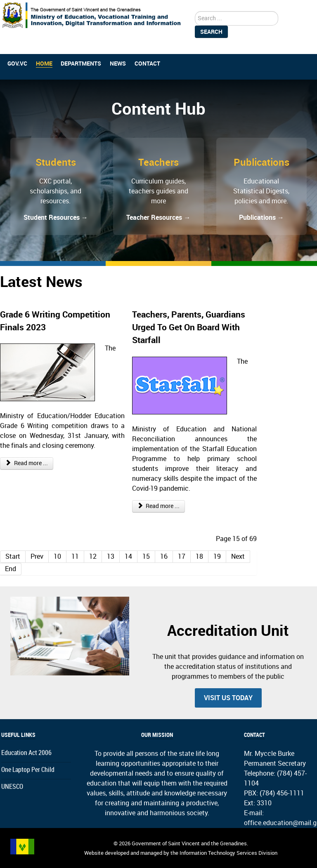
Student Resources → (56, 218)
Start (13, 556)
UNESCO (12, 787)
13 (111, 556)
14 (128, 556)
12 (93, 556)
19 (217, 556)
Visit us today (228, 698)
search (195, 11)
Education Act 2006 (26, 753)
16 (164, 556)
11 (75, 556)
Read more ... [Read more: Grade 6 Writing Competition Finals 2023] (27, 463)
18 (199, 556)
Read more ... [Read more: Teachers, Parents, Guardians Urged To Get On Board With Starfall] (159, 506)
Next (238, 556)
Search (211, 32)
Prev (37, 556)
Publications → (261, 218)
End (11, 569)
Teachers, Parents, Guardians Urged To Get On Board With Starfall (189, 327)
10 (57, 556)
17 (182, 556)
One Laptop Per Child (28, 770)
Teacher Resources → (158, 218)
